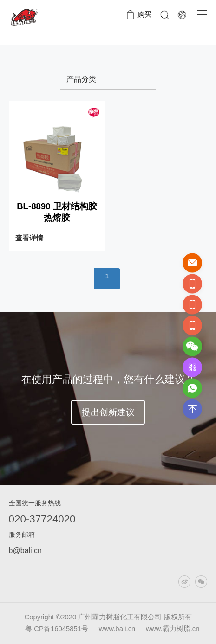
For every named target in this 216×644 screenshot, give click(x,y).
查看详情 (29, 238)
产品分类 (81, 79)
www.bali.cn (118, 629)
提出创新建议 (108, 412)
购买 (144, 14)
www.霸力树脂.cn (173, 629)
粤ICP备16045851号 (57, 629)
